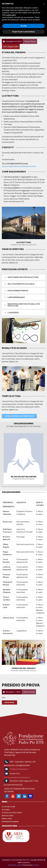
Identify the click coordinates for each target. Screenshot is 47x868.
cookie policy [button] (11, 15)
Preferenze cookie (15, 865)
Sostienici (6, 810)
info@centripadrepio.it (19, 769)
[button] (44, 4)
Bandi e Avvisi (7, 819)
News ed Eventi (8, 816)
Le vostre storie (8, 807)
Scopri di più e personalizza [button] (23, 32)
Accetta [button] (23, 26)
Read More (9, 702)
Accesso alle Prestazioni (12, 813)
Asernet (36, 865)
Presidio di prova (21, 685)
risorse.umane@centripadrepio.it (17, 777)
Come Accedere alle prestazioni (19, 416)
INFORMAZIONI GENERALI (10, 822)
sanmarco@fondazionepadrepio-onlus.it (19, 166)
